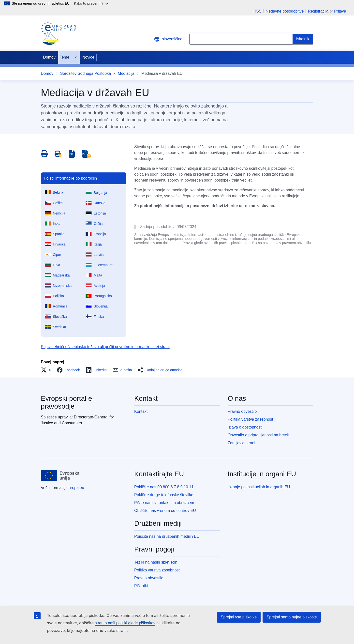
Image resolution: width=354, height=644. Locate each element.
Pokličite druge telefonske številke (164, 495)
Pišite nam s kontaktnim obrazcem (164, 503)
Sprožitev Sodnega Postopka (86, 73)
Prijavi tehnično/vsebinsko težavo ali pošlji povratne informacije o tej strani (105, 347)
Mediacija (126, 73)
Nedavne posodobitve (285, 11)
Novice (88, 57)
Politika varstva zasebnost (250, 419)
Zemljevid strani (241, 443)
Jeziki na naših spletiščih (156, 562)
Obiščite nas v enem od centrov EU (165, 511)
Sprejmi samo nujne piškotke (292, 617)
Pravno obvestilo (242, 411)
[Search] (303, 39)
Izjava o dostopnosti (245, 427)
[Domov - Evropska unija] (60, 475)
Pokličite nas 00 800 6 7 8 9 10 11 (164, 487)
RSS (258, 11)
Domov (49, 57)
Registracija (318, 11)
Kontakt (141, 411)
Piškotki (141, 586)
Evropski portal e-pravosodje (68, 402)
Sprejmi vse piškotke (239, 617)
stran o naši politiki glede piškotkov (125, 623)
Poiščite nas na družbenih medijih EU (167, 536)
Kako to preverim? (91, 3)
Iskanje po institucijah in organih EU (259, 487)
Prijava (340, 11)
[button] (47, 370)
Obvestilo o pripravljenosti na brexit (258, 435)
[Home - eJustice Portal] (59, 33)
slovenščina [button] (168, 39)
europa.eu (75, 488)
